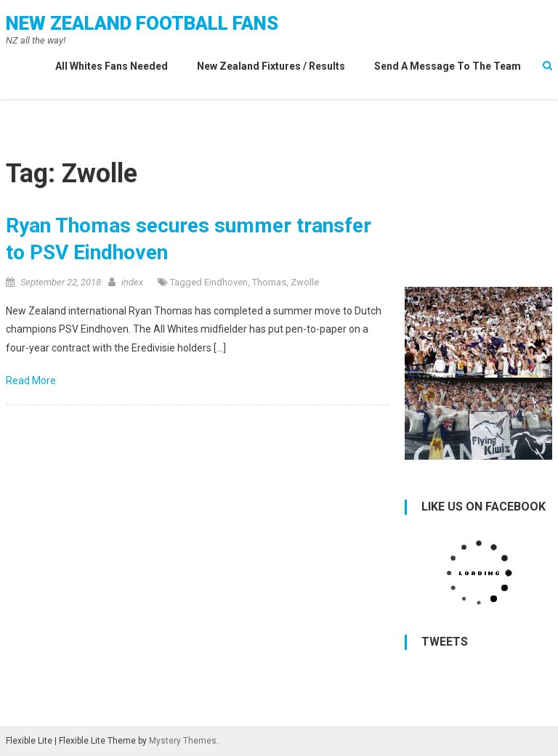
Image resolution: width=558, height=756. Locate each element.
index (132, 282)
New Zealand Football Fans (142, 23)
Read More (32, 381)
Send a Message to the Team (448, 66)
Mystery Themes (183, 741)
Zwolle (305, 282)
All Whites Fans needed (112, 66)
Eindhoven (226, 282)
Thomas (269, 282)
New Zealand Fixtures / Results (271, 66)
